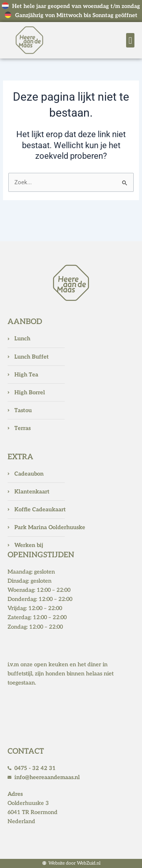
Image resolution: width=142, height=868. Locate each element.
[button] (130, 40)
